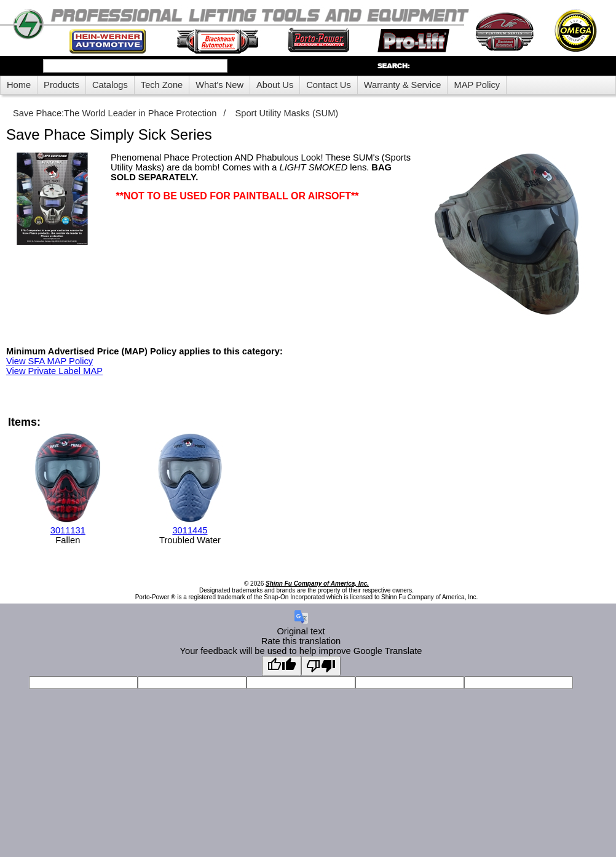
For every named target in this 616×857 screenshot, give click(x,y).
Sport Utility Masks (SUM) (286, 113)
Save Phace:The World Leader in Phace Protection (115, 113)
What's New (219, 85)
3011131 (68, 530)
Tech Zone (162, 85)
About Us (275, 85)
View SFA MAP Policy (49, 361)
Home (19, 85)
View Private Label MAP (54, 371)
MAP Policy (477, 85)
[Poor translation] (321, 666)
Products (61, 85)
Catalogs (110, 85)
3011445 (190, 530)
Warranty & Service (403, 85)
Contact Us (329, 85)
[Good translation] (282, 666)
